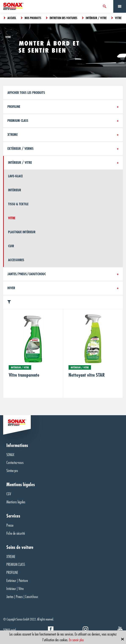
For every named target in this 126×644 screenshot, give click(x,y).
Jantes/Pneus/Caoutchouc (27, 274)
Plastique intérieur (22, 232)
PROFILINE (12, 573)
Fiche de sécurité (16, 533)
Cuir (11, 246)
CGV (9, 494)
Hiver (11, 288)
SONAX (10, 455)
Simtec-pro (12, 471)
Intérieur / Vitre (20, 163)
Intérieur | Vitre (15, 589)
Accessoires (16, 260)
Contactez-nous (15, 463)
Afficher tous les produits (26, 93)
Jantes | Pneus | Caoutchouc (22, 597)
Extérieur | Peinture (17, 581)
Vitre (12, 218)
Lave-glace (15, 176)
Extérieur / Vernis (20, 149)
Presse (10, 525)
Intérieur (15, 190)
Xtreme (13, 135)
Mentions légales (16, 502)
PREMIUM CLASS (18, 121)
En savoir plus (76, 640)
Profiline (14, 107)
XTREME (11, 557)
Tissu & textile (18, 204)
